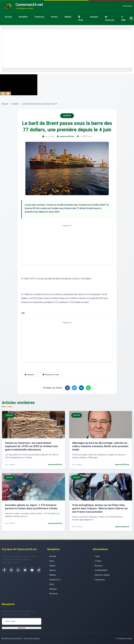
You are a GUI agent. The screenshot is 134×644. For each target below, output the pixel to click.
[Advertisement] (67, 49)
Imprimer (29, 375)
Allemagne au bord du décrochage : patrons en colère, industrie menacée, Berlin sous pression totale (100, 446)
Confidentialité (101, 570)
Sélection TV (55, 580)
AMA (123, 18)
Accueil (8, 17)
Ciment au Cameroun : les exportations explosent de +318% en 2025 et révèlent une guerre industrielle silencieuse (31, 446)
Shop (81, 18)
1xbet (97, 556)
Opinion (53, 570)
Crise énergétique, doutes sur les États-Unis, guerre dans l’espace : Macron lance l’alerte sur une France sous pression (100, 508)
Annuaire (94, 17)
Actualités (23, 17)
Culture (52, 566)
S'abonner (22, 628)
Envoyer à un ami (51, 375)
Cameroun (39, 17)
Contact (98, 561)
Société (15, 104)
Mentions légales (102, 575)
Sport (52, 561)
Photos (54, 17)
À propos (99, 566)
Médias (68, 17)
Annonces (110, 18)
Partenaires (100, 580)
